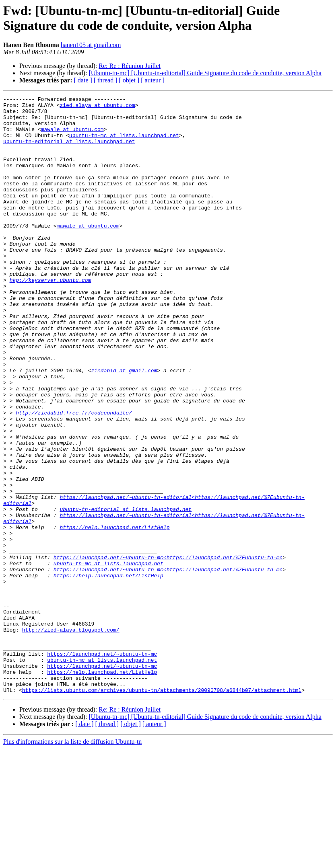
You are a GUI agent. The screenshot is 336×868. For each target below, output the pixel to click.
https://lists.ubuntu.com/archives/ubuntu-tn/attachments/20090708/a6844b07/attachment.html (162, 809)
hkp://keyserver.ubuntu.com (51, 317)
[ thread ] (106, 80)
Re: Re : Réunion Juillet (130, 66)
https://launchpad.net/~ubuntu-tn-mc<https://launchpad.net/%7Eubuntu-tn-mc (168, 650)
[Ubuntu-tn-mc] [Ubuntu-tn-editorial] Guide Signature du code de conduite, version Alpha (205, 73)
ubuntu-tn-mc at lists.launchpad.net (124, 144)
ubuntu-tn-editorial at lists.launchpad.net (69, 151)
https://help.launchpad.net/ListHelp (114, 614)
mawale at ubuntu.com (72, 136)
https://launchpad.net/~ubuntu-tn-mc (102, 766)
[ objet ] (129, 80)
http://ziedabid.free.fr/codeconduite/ (74, 476)
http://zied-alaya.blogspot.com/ (71, 737)
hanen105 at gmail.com (91, 45)
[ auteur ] (153, 80)
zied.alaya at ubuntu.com (97, 107)
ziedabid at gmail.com (124, 426)
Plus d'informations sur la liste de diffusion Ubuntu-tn (72, 861)
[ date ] (83, 80)
